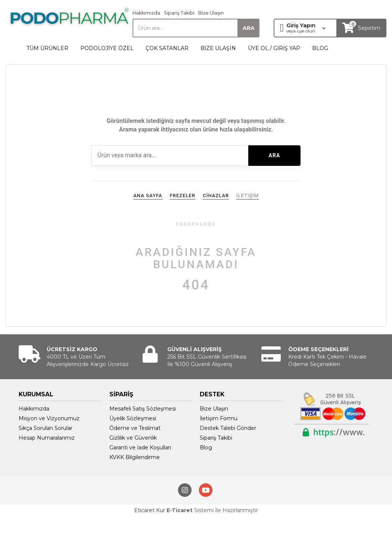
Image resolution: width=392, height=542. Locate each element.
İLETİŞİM (247, 196)
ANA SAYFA (148, 196)
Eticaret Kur (150, 510)
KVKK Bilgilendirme (135, 457)
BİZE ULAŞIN (218, 48)
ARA (275, 155)
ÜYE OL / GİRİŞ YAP (274, 48)
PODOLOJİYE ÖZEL (107, 48)
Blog (206, 447)
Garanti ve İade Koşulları (140, 447)
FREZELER (183, 196)
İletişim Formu (219, 418)
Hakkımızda (146, 13)
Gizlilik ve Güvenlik (133, 438)
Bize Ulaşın (211, 13)
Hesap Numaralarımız (47, 438)
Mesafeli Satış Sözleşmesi (143, 409)
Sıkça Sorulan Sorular (46, 428)
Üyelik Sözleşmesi (133, 418)
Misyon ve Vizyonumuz (49, 418)
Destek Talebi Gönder (228, 428)
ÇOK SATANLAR (167, 48)
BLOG (320, 48)
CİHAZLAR (216, 196)
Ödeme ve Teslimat (135, 428)
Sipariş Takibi (179, 13)
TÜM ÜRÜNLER (47, 48)
